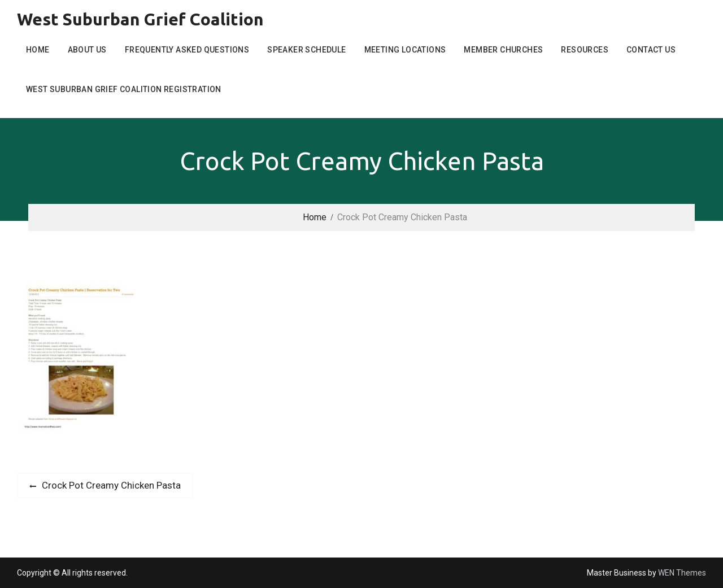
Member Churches (503, 50)
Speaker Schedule (306, 50)
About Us (87, 50)
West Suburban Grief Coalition (140, 19)
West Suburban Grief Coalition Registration (124, 89)
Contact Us (651, 50)
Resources (585, 50)
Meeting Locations (405, 50)
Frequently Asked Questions (187, 50)
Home (38, 50)
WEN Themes (682, 573)
